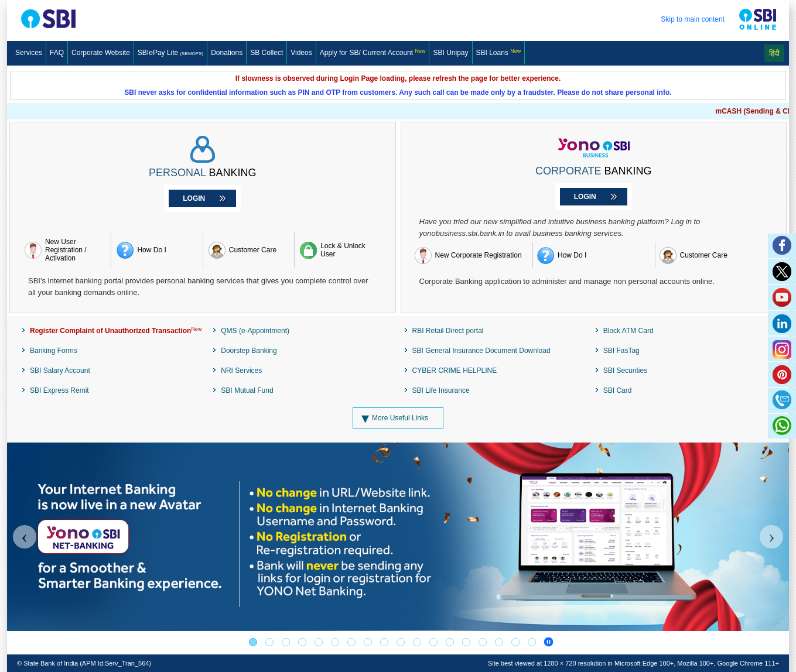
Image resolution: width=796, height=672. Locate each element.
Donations (227, 53)
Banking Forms (54, 351)
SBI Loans (499, 53)
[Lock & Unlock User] (340, 250)
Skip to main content (693, 19)
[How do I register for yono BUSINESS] (594, 255)
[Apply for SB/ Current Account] (373, 53)
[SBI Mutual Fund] (319, 642)
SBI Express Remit (59, 390)
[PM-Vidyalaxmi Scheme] (335, 642)
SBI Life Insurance (441, 390)
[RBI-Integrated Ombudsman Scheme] (483, 642)
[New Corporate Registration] (472, 255)
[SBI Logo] (69, 19)
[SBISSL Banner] (351, 642)
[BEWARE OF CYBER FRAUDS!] (515, 642)
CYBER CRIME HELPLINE (455, 371)
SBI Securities (625, 371)
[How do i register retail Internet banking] (157, 250)
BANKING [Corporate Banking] (594, 171)
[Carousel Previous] (25, 537)
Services (29, 53)
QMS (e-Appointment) (255, 331)
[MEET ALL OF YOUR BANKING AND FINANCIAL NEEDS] (499, 642)
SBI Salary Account (60, 371)
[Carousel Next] (771, 537)
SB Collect (267, 53)
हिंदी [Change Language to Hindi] (774, 53)
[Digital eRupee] (401, 642)
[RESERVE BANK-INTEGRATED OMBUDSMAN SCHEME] (466, 642)
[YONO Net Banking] (253, 642)
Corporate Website (101, 53)
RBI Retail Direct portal (448, 331)
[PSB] (417, 642)
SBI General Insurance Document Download (481, 351)
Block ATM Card (628, 331)
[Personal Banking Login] (202, 198)
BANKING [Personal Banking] (202, 173)
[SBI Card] (384, 642)
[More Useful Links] (398, 418)
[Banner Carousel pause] (549, 642)
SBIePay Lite (170, 53)
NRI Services (241, 371)
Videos (301, 53)
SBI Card (618, 390)
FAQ (57, 53)
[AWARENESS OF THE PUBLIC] (269, 642)
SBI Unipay (450, 53)
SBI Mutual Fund (247, 390)
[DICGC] (450, 642)
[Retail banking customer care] (249, 250)
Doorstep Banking (249, 351)
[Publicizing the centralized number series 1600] (302, 642)
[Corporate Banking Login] (594, 197)
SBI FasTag (621, 351)
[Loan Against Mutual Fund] (368, 642)
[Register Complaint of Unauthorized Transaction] (111, 331)
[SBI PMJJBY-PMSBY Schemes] (433, 642)
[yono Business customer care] (716, 255)
